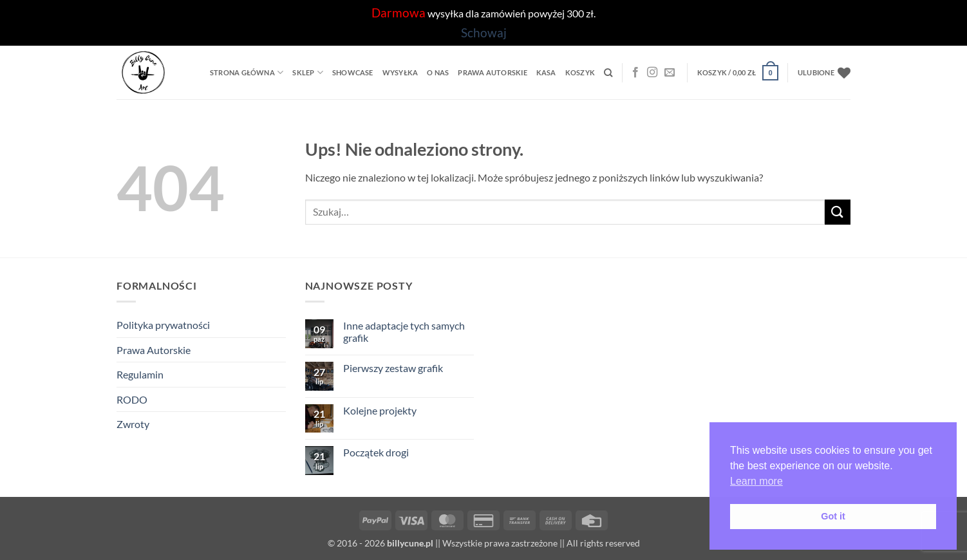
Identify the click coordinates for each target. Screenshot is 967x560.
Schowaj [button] (484, 33)
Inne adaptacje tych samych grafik (404, 331)
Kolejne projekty (380, 410)
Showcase (353, 72)
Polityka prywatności (163, 325)
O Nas (438, 72)
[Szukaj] (608, 73)
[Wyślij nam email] (670, 73)
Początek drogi (376, 452)
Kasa (546, 72)
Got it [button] (833, 516)
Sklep (308, 72)
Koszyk (580, 72)
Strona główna (247, 72)
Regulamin (140, 374)
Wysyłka (400, 72)
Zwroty (133, 424)
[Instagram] (652, 73)
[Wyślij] (838, 212)
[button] (738, 72)
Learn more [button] (756, 481)
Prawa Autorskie (492, 72)
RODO (132, 399)
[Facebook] (635, 73)
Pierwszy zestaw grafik (393, 368)
